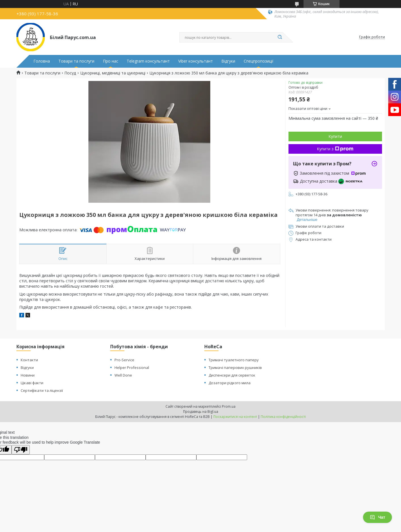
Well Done (123, 375)
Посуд (70, 73)
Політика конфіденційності (283, 417)
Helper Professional (132, 368)
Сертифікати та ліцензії (42, 390)
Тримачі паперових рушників (235, 368)
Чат (377, 517)
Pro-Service (124, 360)
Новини (28, 375)
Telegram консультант (148, 61)
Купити (335, 136)
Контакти (29, 360)
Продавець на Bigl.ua (201, 412)
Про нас (111, 61)
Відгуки (228, 61)
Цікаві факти (32, 383)
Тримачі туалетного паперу (234, 360)
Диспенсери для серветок (232, 375)
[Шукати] (280, 37)
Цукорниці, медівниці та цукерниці (113, 73)
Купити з (335, 149)
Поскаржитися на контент (235, 417)
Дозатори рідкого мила (230, 383)
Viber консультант (196, 61)
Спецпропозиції (259, 61)
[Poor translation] (21, 450)
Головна (42, 61)
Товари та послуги (76, 61)
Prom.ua (229, 406)
